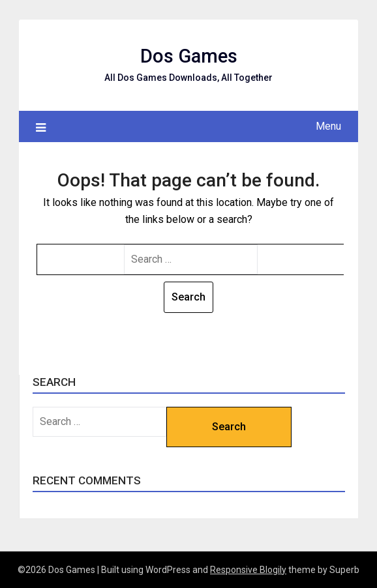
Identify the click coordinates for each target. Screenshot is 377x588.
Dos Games (189, 56)
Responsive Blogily (248, 570)
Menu (328, 126)
